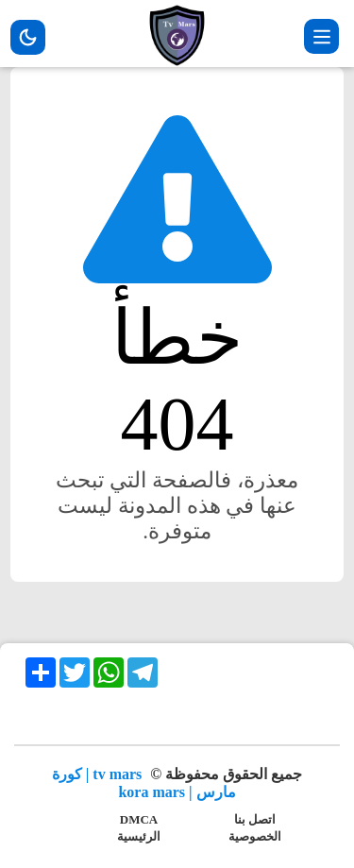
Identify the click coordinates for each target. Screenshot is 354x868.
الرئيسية (139, 836)
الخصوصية (255, 836)
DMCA (139, 819)
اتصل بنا (255, 819)
